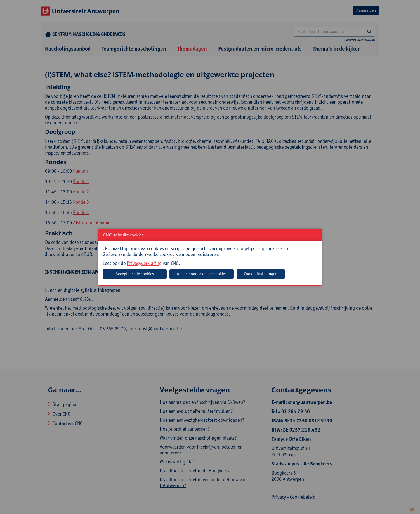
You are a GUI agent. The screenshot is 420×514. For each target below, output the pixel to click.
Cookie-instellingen (261, 274)
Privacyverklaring (144, 263)
